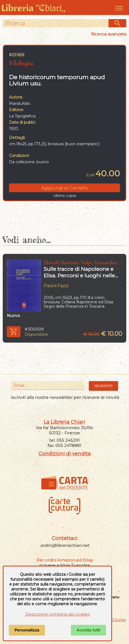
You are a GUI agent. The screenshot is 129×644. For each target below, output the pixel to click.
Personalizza (27, 630)
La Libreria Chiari (64, 422)
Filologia (21, 63)
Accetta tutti (88, 630)
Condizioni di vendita (65, 454)
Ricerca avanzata (109, 34)
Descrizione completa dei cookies (58, 614)
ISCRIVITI (103, 386)
